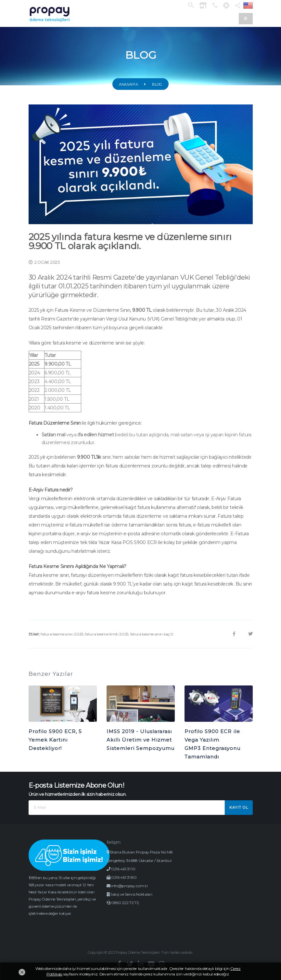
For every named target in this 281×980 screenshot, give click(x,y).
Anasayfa (128, 84)
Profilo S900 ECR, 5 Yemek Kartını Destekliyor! (55, 740)
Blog (157, 84)
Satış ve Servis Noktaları (132, 903)
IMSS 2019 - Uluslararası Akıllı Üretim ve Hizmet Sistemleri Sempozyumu (140, 740)
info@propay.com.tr (130, 894)
